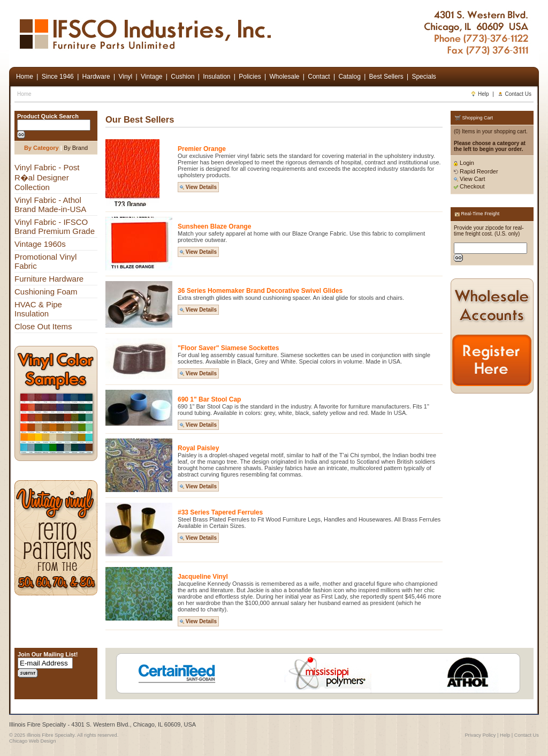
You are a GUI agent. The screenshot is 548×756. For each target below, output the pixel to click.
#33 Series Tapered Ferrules (220, 512)
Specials (424, 77)
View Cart (470, 179)
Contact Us (515, 94)
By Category (41, 148)
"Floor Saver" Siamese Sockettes (228, 348)
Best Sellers (386, 77)
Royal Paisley (198, 448)
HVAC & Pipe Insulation (38, 309)
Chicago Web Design (32, 741)
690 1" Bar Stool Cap (209, 399)
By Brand (76, 148)
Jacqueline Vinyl (203, 577)
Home (24, 94)
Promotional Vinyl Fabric (45, 261)
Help (480, 94)
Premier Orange (202, 149)
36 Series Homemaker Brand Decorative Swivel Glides (260, 291)
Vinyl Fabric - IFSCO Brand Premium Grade (55, 226)
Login (464, 163)
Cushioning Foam (46, 292)
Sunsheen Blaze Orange (214, 226)
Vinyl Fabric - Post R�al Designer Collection (47, 177)
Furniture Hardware (49, 279)
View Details (198, 187)
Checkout (469, 186)
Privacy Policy (480, 735)
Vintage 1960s (40, 244)
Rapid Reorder (476, 171)
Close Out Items (43, 326)
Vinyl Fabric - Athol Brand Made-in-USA (50, 205)
